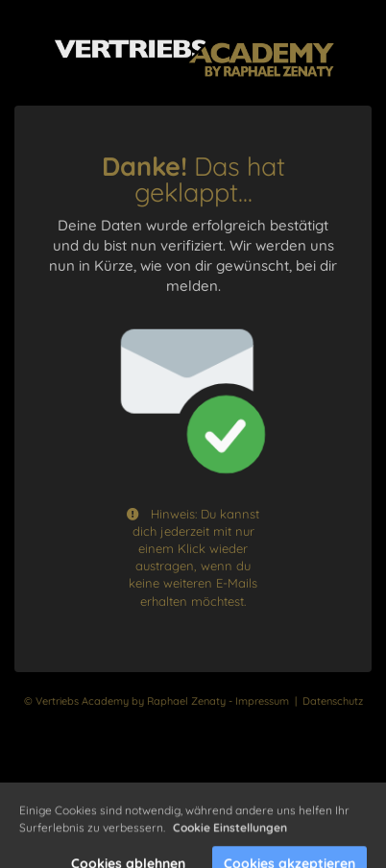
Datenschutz (333, 701)
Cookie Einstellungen (230, 839)
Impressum (262, 701)
